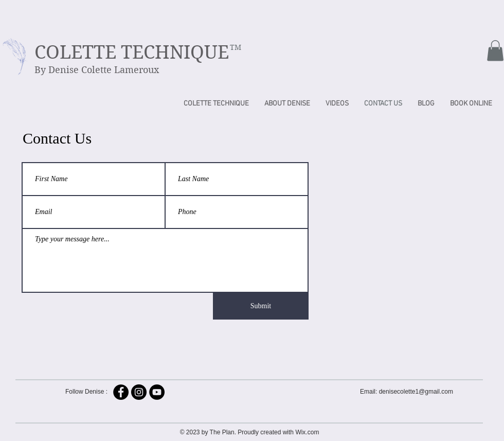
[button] (495, 51)
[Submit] (261, 306)
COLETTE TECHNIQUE (132, 52)
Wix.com (307, 432)
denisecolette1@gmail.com (416, 392)
